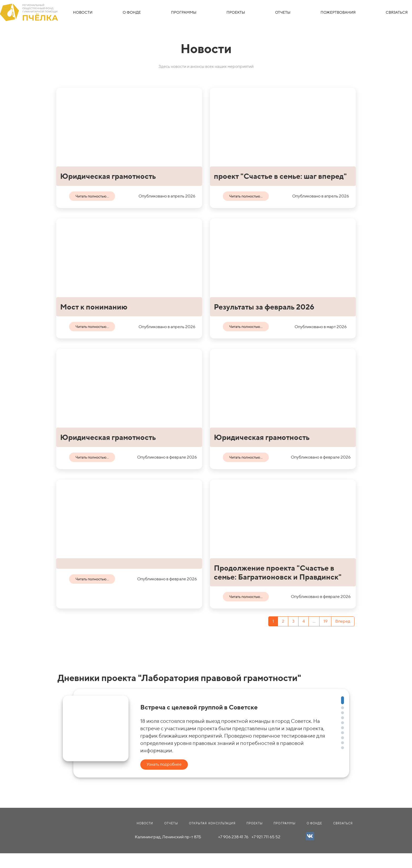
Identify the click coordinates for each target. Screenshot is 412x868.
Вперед (343, 621)
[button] (343, 700)
